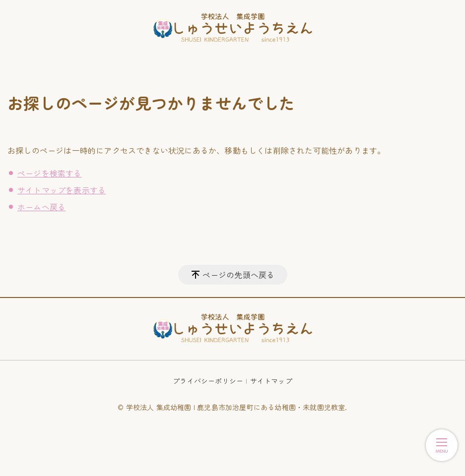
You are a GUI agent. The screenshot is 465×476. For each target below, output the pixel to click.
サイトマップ (271, 381)
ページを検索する (50, 173)
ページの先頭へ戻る (239, 275)
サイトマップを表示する (62, 190)
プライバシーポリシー (208, 381)
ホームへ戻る (41, 207)
